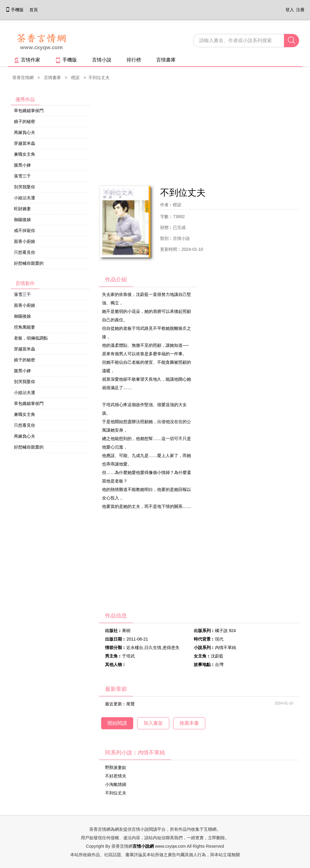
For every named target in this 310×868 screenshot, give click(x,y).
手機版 (15, 10)
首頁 (34, 10)
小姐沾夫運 (25, 198)
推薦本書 (189, 723)
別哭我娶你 (25, 187)
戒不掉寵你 (25, 230)
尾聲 (130, 704)
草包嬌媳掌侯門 (29, 111)
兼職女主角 (25, 154)
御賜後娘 (22, 220)
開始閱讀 (117, 723)
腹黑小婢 (22, 165)
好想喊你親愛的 (29, 263)
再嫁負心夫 (25, 132)
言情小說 (102, 60)
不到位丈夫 (116, 793)
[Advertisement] (199, 134)
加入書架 (153, 723)
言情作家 (27, 60)
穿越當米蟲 (25, 143)
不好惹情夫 (116, 776)
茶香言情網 (23, 78)
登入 (290, 10)
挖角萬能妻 (25, 327)
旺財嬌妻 (22, 209)
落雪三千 (22, 176)
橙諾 (75, 78)
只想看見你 (25, 252)
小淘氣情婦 (116, 784)
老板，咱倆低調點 (31, 338)
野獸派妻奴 (116, 767)
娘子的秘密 (25, 121)
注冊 (300, 10)
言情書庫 (166, 60)
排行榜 (134, 60)
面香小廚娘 (25, 241)
